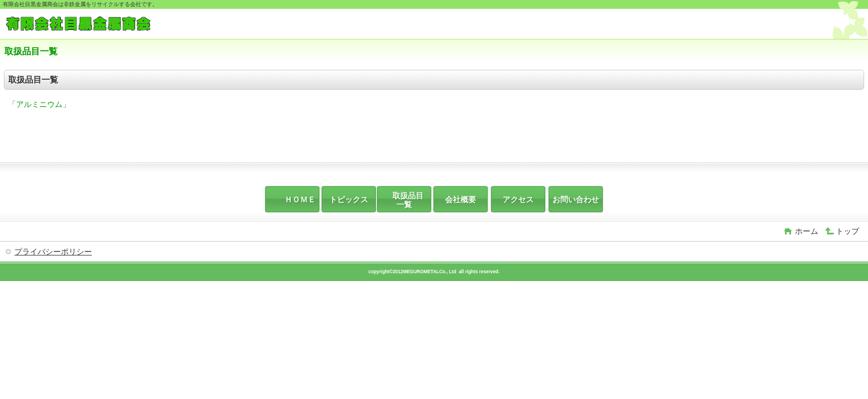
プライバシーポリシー (53, 252)
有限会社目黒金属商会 (87, 25)
